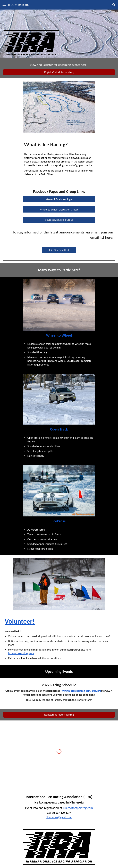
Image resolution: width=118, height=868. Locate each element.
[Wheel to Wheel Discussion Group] (59, 210)
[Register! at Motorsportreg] (59, 72)
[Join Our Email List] (59, 250)
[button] (4, 5)
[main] (59, 65)
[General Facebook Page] (59, 199)
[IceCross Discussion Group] (59, 220)
